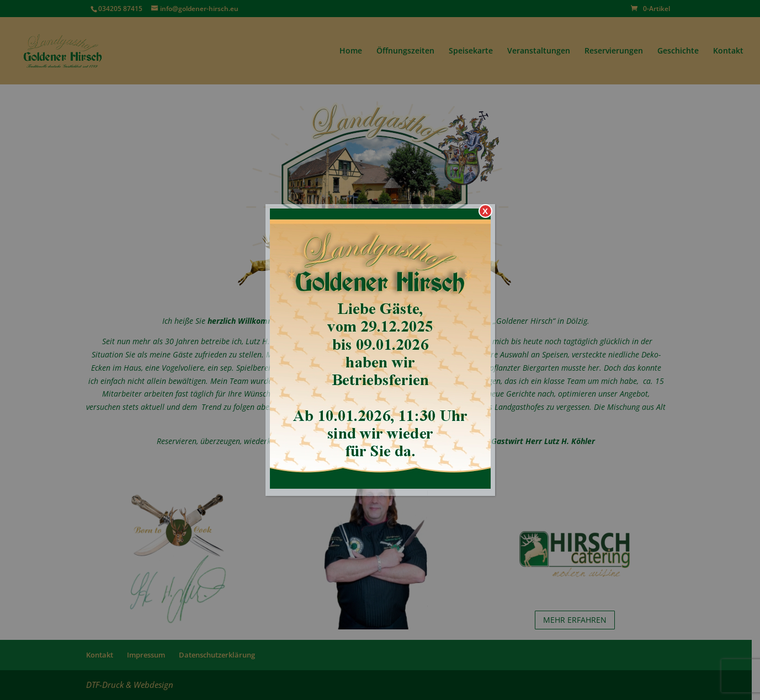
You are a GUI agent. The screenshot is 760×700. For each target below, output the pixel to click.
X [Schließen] (485, 211)
